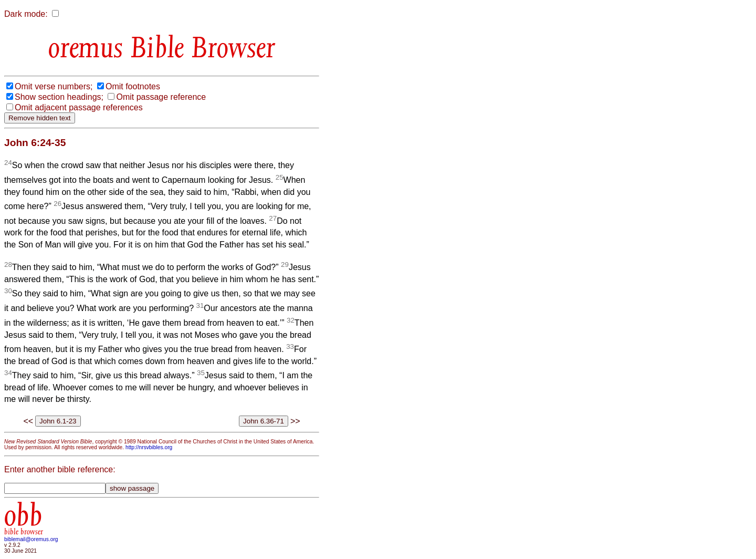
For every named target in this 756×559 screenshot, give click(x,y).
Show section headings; (59, 97)
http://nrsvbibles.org (149, 447)
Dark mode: (26, 14)
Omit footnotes (133, 86)
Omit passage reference (161, 97)
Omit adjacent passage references (79, 107)
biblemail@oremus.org (31, 539)
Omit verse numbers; (54, 86)
